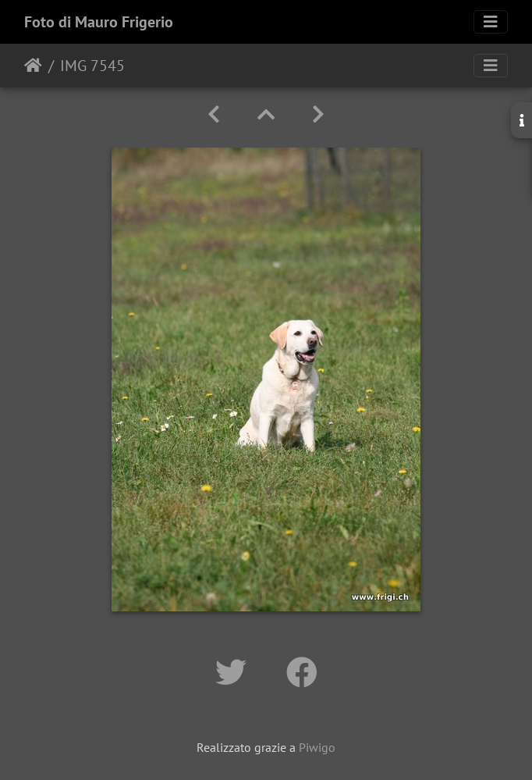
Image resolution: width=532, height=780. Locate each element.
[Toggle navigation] (491, 22)
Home (33, 66)
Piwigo (317, 747)
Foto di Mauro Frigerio (99, 22)
